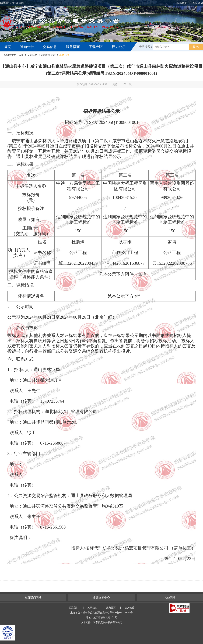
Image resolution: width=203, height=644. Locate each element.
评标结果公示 (48, 55)
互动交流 (12, 56)
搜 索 (196, 47)
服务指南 (73, 47)
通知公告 (27, 47)
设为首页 (182, 3)
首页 (8, 47)
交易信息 (50, 47)
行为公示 (119, 47)
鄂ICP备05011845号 (121, 613)
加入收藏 (198, 3)
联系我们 (73, 608)
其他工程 (64, 55)
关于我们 (92, 608)
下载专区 (96, 47)
